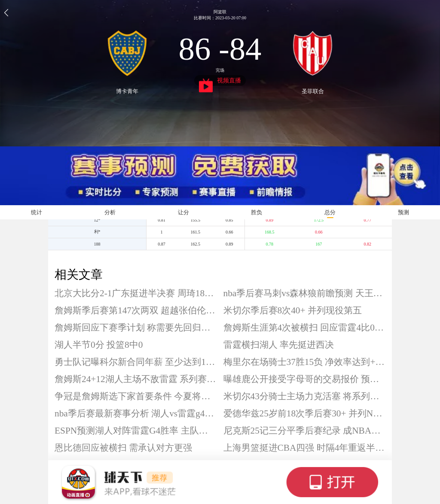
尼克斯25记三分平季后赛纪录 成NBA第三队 (305, 431)
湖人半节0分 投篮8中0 (99, 345)
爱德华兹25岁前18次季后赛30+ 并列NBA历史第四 (305, 413)
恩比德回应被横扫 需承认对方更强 (123, 448)
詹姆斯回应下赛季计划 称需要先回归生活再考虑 (136, 328)
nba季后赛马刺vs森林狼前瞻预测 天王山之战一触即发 (305, 293)
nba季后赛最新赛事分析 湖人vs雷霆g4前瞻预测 (136, 413)
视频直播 (220, 82)
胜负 (257, 212)
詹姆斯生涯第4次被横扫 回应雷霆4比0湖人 (305, 328)
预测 (403, 212)
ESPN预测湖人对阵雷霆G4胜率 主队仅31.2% (136, 431)
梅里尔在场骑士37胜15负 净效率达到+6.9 (305, 362)
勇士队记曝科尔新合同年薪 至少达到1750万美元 (136, 362)
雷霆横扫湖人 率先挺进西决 (279, 345)
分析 (110, 212)
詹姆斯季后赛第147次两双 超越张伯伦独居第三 (136, 310)
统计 (37, 212)
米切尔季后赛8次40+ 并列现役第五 (293, 310)
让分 (183, 212)
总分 (330, 212)
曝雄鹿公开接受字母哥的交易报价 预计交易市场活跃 (305, 379)
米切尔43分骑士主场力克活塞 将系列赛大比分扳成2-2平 (305, 396)
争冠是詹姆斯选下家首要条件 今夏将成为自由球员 (136, 396)
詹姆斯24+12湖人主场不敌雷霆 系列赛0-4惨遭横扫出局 (136, 379)
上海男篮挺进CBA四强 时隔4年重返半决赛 (305, 448)
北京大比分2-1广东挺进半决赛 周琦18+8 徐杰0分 (136, 293)
